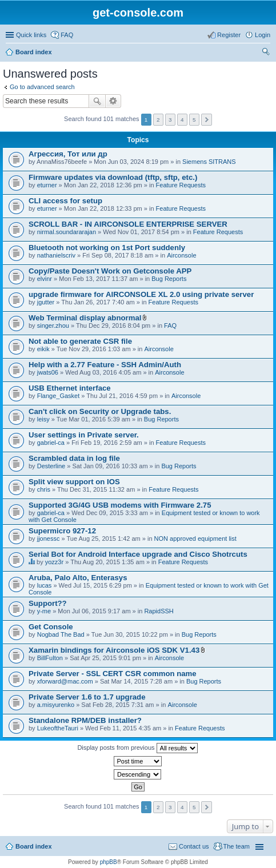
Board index (34, 52)
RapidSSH (159, 611)
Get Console (51, 627)
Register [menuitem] (229, 35)
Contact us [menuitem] (194, 846)
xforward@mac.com (65, 681)
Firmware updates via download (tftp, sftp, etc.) (113, 177)
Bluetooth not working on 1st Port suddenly (107, 248)
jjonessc (49, 539)
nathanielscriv (56, 255)
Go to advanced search (42, 87)
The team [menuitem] (237, 846)
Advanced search (113, 101)
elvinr (45, 279)
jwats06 (48, 372)
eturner (47, 185)
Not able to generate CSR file (80, 341)
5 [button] (194, 120)
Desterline (51, 466)
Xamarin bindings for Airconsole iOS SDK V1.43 (114, 650)
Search (97, 101)
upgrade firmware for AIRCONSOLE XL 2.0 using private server (141, 294)
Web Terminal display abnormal (85, 318)
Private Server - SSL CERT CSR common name (113, 674)
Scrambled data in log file (74, 458)
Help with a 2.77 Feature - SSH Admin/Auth (105, 365)
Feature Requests (181, 185)
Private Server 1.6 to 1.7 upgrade (87, 697)
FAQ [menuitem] (67, 35)
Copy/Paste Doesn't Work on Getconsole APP (110, 271)
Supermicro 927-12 (62, 531)
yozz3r (54, 562)
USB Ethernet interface (70, 388)
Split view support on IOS (74, 482)
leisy (43, 419)
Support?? (48, 603)
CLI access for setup (65, 201)
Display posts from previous (137, 748)
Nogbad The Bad (61, 634)
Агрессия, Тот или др (68, 154)
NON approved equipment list (195, 539)
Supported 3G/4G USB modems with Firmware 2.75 (120, 505)
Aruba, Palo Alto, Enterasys (78, 578)
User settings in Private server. (84, 435)
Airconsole (181, 255)
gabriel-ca (51, 443)
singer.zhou (53, 325)
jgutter (46, 302)
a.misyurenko (56, 705)
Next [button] (207, 120)
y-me (44, 611)
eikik (43, 349)
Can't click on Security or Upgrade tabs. (100, 411)
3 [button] (170, 120)
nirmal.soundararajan (67, 232)
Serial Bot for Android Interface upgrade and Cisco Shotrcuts (138, 554)
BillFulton (50, 658)
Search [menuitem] (266, 53)
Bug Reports (169, 279)
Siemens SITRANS (209, 162)
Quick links (31, 35)
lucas (45, 585)
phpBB (109, 862)
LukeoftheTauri (58, 728)
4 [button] (182, 120)
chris (44, 489)
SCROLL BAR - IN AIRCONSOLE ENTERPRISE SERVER (128, 224)
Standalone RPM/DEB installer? (85, 720)
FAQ (170, 325)
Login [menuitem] (263, 35)
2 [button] (158, 120)
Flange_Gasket (59, 396)
